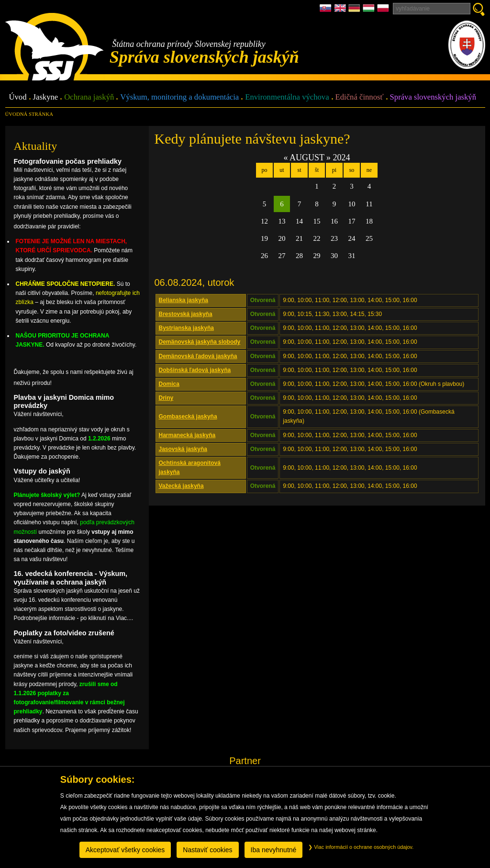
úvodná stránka (29, 114)
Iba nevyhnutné (274, 850)
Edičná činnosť (360, 97)
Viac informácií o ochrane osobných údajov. (361, 847)
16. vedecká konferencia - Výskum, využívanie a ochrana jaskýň (71, 578)
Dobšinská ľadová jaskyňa (195, 370)
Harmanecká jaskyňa (187, 435)
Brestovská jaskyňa (186, 314)
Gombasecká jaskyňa (188, 417)
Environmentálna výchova (287, 97)
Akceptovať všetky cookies (125, 850)
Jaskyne (46, 97)
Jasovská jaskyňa (183, 449)
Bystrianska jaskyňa (186, 328)
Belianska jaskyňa (184, 300)
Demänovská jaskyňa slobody (200, 342)
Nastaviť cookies (207, 850)
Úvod (18, 97)
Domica (169, 384)
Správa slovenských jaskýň (433, 97)
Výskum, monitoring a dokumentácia (179, 97)
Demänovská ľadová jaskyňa (198, 356)
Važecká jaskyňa (181, 486)
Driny (166, 398)
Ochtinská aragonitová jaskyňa (190, 468)
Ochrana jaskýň (89, 97)
